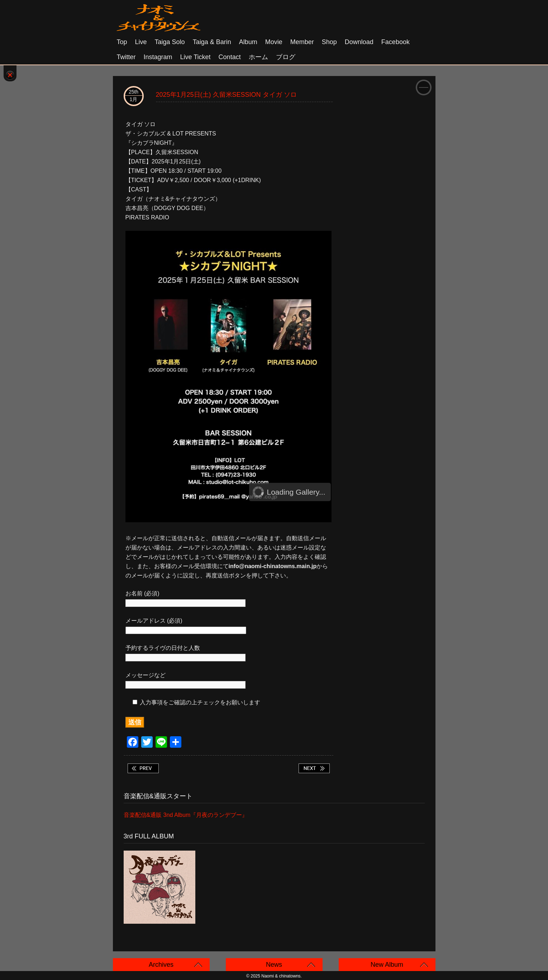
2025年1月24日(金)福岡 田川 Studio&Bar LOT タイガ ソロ (143, 768)
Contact (230, 57)
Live (141, 42)
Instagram (158, 57)
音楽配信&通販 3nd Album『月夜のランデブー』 (186, 815)
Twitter (126, 57)
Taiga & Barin (212, 42)
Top (122, 42)
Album (248, 42)
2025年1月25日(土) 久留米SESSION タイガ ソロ (226, 95)
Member (302, 42)
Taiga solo (170, 42)
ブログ (286, 57)
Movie (274, 42)
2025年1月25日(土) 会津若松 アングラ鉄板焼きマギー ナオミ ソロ (314, 768)
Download (359, 42)
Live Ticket (196, 57)
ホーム (258, 57)
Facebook (395, 42)
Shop (329, 42)
